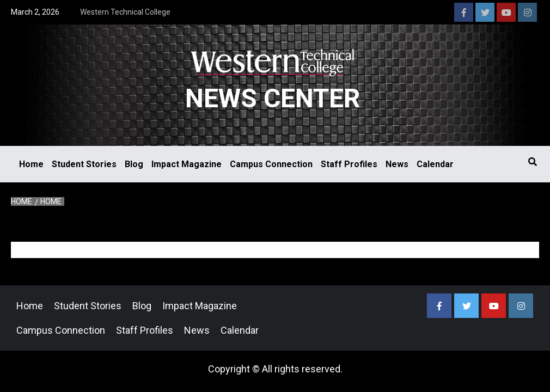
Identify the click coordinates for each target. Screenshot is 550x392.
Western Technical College (125, 12)
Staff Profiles (349, 164)
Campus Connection (271, 164)
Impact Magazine (187, 164)
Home (31, 164)
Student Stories (84, 164)
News (397, 164)
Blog (134, 164)
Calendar (435, 164)
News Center (273, 98)
